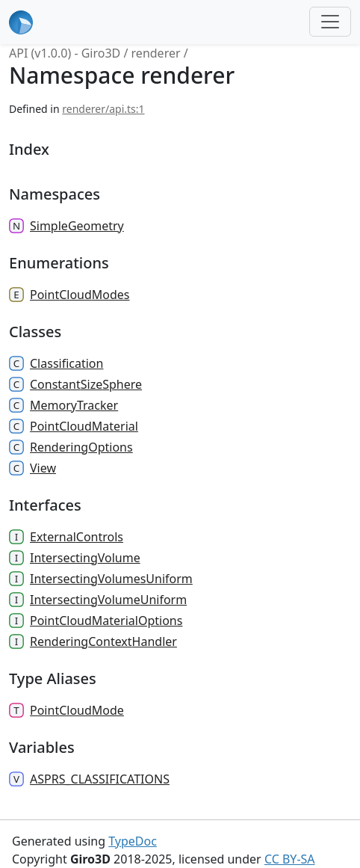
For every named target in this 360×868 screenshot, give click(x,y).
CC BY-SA (290, 859)
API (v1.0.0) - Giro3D (65, 53)
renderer (156, 53)
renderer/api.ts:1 (103, 109)
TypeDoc (133, 841)
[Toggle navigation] (330, 22)
